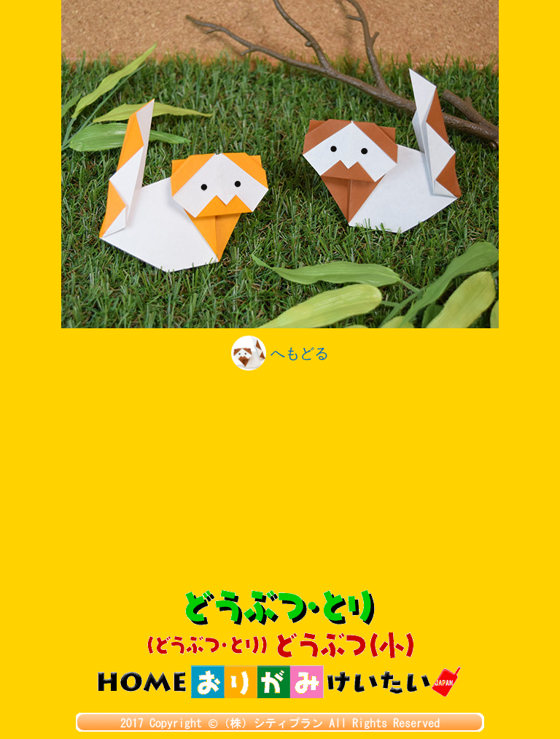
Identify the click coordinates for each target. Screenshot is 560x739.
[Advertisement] (280, 480)
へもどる (280, 353)
